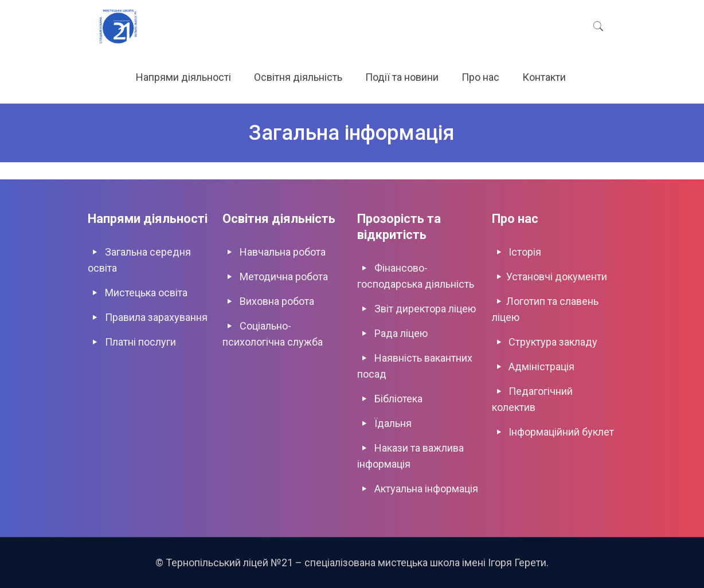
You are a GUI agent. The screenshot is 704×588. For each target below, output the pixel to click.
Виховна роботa (277, 301)
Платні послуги (140, 342)
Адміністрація (541, 366)
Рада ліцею (401, 333)
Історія (525, 252)
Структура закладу (553, 342)
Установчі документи (557, 277)
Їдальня (393, 423)
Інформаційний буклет (561, 432)
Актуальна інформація (426, 489)
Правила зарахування (156, 317)
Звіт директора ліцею (425, 309)
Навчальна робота (283, 252)
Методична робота (284, 277)
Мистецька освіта (146, 293)
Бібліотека (398, 399)
